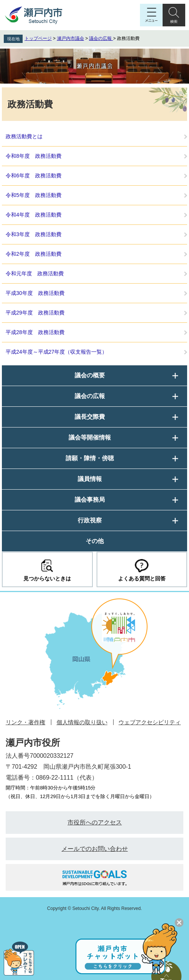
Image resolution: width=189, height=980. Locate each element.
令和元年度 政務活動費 (35, 273)
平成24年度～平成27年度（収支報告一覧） (56, 352)
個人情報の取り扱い (82, 722)
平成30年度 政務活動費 (35, 293)
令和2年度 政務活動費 (34, 254)
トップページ (38, 38)
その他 (95, 541)
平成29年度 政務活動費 (35, 313)
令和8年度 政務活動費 (34, 156)
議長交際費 (90, 417)
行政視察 (90, 520)
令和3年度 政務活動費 (34, 234)
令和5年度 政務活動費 (34, 195)
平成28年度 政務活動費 (35, 332)
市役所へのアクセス (95, 822)
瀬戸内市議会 (71, 38)
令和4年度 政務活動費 (34, 215)
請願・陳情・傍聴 (90, 458)
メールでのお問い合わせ (95, 849)
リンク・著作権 (25, 722)
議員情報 (90, 479)
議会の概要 (90, 375)
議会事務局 (90, 500)
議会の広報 (101, 38)
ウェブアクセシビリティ (150, 722)
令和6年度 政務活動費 (34, 176)
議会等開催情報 (90, 437)
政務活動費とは (24, 136)
